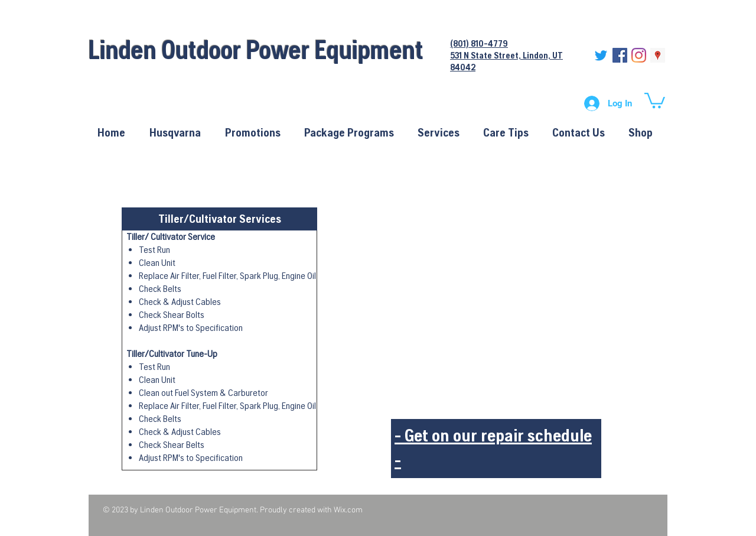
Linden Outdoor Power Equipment (256, 49)
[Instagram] (639, 55)
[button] (655, 100)
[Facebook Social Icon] (620, 55)
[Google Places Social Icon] (658, 55)
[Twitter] (601, 55)
